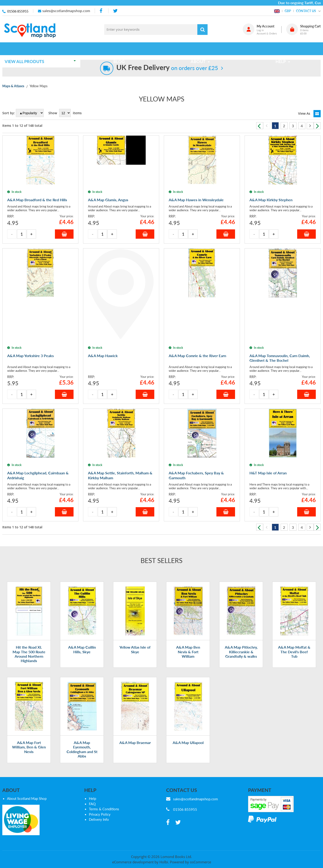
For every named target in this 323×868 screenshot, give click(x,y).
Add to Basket (64, 277)
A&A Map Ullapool (188, 781)
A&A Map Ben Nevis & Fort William (188, 690)
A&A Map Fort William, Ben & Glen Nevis (29, 785)
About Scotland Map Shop (27, 837)
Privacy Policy (100, 852)
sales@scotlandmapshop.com (66, 11)
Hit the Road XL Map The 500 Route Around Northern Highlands (29, 692)
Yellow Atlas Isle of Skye (135, 688)
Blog (120, 49)
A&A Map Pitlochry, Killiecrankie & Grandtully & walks (241, 690)
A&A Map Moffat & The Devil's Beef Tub (294, 690)
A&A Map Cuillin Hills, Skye (82, 688)
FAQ (92, 842)
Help (93, 837)
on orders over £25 (167, 68)
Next (317, 126)
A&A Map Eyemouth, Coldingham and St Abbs (82, 787)
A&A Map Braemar (135, 781)
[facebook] (101, 11)
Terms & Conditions (104, 847)
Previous (260, 126)
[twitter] (115, 11)
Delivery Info (99, 858)
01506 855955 (18, 11)
